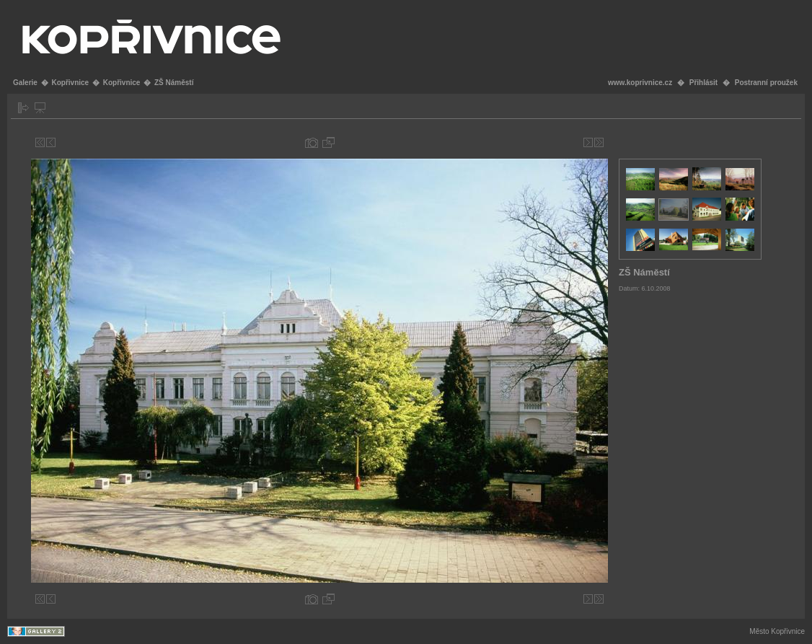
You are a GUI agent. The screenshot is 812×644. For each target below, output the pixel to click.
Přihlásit (703, 83)
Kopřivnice (70, 83)
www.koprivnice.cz (640, 83)
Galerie (25, 83)
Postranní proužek (766, 83)
